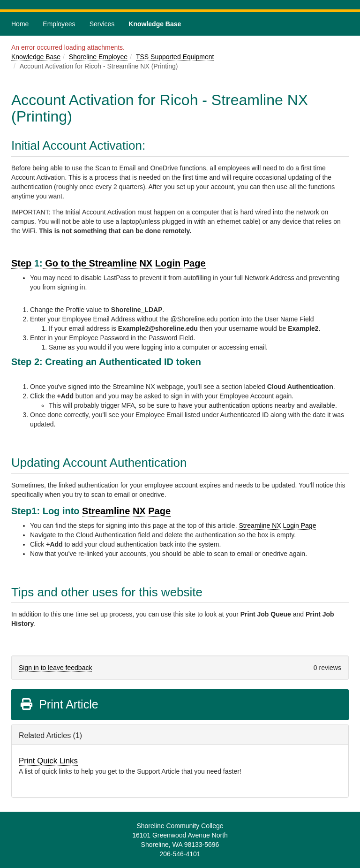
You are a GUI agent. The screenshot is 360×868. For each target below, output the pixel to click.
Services (102, 24)
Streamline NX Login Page (277, 525)
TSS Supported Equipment (175, 57)
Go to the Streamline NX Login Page (124, 263)
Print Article (59, 704)
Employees (59, 24)
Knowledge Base (155, 24)
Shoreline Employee (98, 57)
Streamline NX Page (126, 511)
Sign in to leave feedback (55, 668)
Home (20, 24)
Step (23, 263)
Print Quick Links (48, 761)
